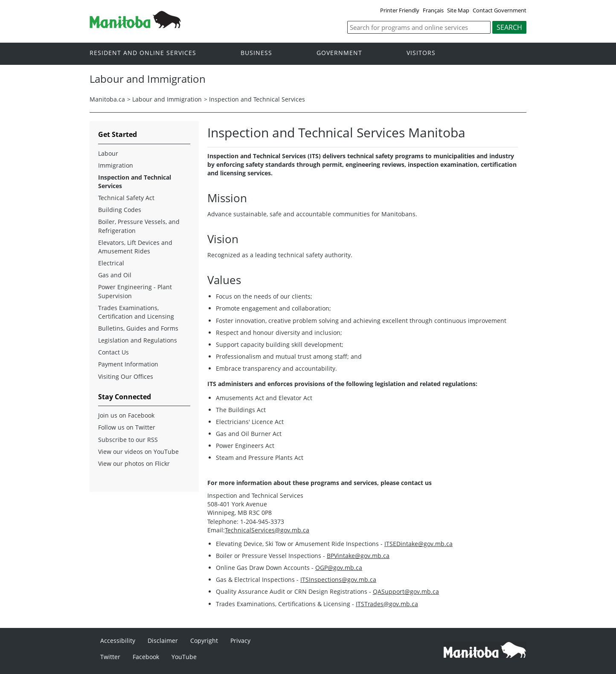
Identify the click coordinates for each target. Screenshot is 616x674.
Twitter (110, 657)
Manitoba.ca (107, 99)
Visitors (421, 53)
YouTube (184, 657)
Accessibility (118, 641)
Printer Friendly (400, 10)
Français (433, 10)
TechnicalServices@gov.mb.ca (267, 530)
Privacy (240, 641)
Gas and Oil (115, 275)
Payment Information (128, 364)
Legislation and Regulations (138, 340)
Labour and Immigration (167, 99)
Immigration (116, 165)
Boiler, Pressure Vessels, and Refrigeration (139, 226)
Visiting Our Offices (126, 376)
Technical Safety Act (126, 198)
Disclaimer (163, 641)
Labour (108, 153)
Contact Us (113, 352)
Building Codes (120, 210)
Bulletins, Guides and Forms (138, 328)
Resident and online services (143, 53)
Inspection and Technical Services (257, 99)
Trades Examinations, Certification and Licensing (136, 312)
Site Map (458, 10)
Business (256, 53)
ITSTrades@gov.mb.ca (387, 604)
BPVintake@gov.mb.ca (358, 556)
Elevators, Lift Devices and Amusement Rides (135, 247)
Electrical (111, 263)
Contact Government (500, 10)
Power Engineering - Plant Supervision (135, 291)
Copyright (204, 641)
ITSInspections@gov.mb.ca (338, 580)
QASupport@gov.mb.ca (406, 591)
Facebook (146, 657)
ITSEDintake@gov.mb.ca (418, 544)
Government (339, 53)
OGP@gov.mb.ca (339, 568)
